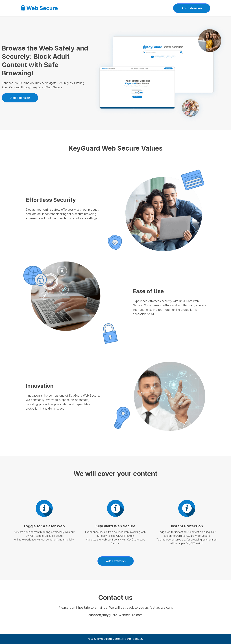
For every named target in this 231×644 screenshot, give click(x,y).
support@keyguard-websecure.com (115, 615)
